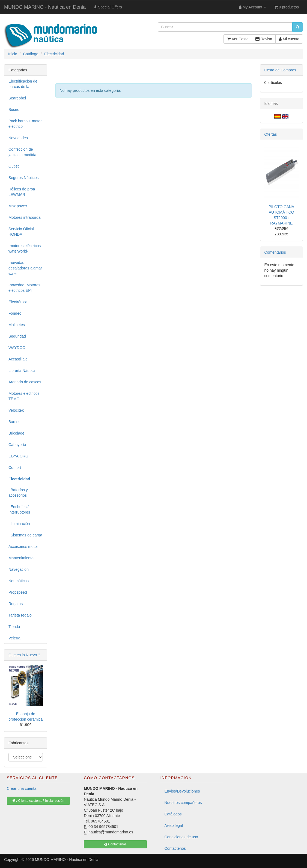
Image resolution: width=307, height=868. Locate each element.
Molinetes (17, 325)
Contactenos (175, 848)
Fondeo (15, 313)
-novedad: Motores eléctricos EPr (24, 288)
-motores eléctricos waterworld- (25, 248)
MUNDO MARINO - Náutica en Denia (45, 7)
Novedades (18, 138)
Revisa (264, 39)
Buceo (14, 110)
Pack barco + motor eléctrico (25, 124)
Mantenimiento (21, 558)
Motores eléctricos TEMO (24, 396)
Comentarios (275, 252)
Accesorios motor (23, 547)
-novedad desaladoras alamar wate (25, 268)
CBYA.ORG (18, 456)
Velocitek (16, 410)
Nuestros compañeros (183, 803)
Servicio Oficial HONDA (21, 232)
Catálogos (173, 814)
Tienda (14, 627)
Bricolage (16, 433)
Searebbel (17, 98)
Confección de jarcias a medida (22, 152)
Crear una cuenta (22, 788)
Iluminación (19, 524)
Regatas (16, 604)
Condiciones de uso (181, 837)
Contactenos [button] (115, 844)
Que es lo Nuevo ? (24, 655)
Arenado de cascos (25, 382)
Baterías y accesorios (18, 493)
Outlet (14, 166)
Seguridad (17, 336)
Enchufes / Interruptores (19, 509)
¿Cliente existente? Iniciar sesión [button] (38, 801)
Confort (15, 468)
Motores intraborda (25, 217)
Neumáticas (19, 581)
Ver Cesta (238, 39)
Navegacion (19, 569)
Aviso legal (174, 825)
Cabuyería (17, 445)
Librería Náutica (22, 371)
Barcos (14, 422)
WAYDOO (17, 348)
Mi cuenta (289, 39)
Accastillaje (18, 359)
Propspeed (18, 592)
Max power (18, 206)
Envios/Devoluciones (182, 791)
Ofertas (271, 134)
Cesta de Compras (280, 70)
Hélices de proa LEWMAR (22, 192)
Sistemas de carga (25, 535)
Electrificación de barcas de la (23, 84)
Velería (14, 638)
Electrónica (18, 302)
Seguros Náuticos (24, 178)
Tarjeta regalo (20, 615)
